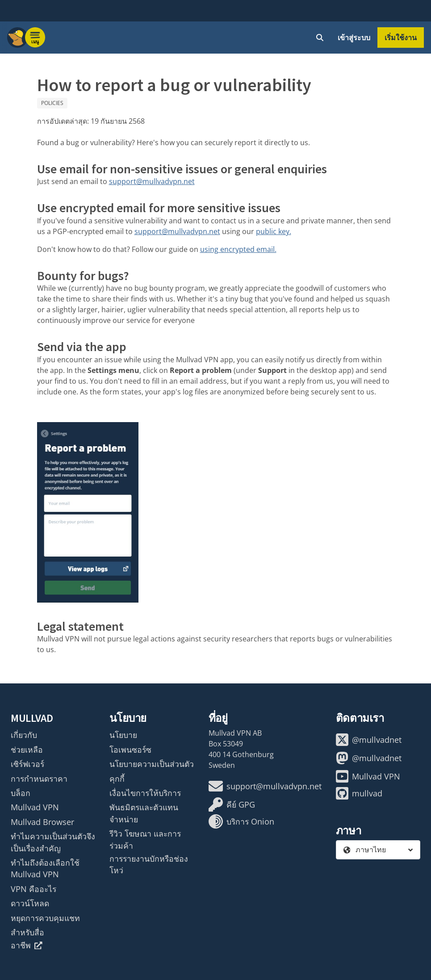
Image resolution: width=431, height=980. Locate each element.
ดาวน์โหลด (30, 903)
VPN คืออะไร (33, 889)
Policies (52, 103)
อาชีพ (27, 945)
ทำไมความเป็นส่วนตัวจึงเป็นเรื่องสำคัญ (53, 842)
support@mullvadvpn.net (152, 181)
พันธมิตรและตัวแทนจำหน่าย (144, 813)
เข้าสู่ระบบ (354, 38)
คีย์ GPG (232, 804)
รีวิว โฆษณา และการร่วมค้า (145, 839)
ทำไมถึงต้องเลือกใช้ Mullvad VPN (45, 868)
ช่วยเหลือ (27, 750)
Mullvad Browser (42, 822)
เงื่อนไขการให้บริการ (145, 793)
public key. (274, 231)
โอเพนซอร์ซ (130, 750)
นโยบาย (123, 735)
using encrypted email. (238, 249)
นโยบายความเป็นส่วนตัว (152, 764)
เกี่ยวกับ (24, 735)
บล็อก (21, 793)
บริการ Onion (241, 821)
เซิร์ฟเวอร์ (27, 764)
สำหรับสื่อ (27, 932)
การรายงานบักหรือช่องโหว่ (149, 864)
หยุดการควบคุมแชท (45, 918)
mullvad (359, 793)
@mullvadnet (369, 740)
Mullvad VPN (35, 807)
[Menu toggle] (35, 38)
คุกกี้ (117, 779)
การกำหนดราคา (39, 779)
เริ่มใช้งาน (401, 38)
